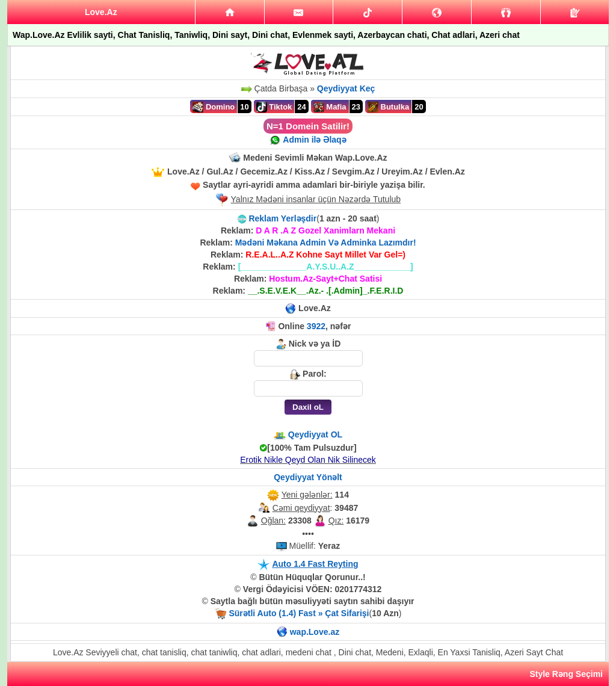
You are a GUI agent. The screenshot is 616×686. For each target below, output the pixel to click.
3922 (316, 326)
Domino (214, 107)
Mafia (330, 107)
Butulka (388, 107)
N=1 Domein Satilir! (308, 126)
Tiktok (274, 107)
